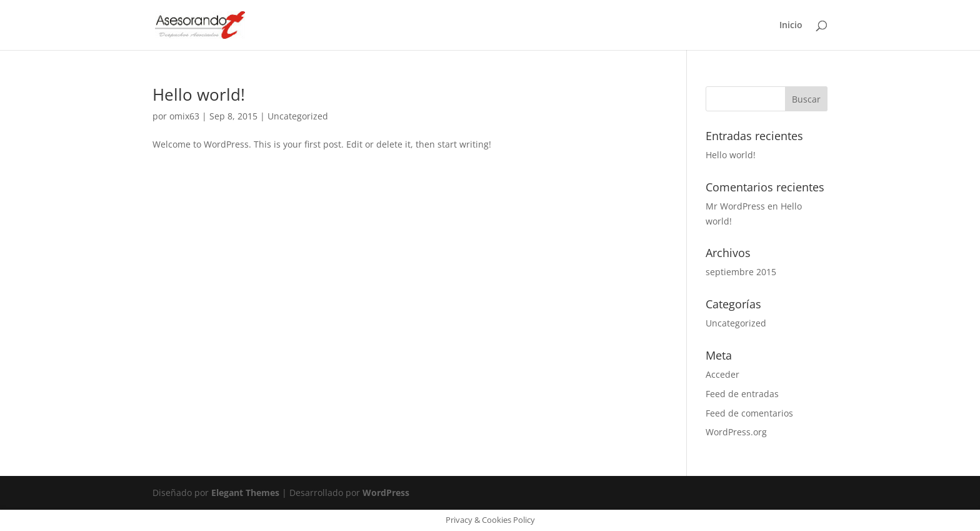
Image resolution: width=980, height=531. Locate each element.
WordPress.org (736, 432)
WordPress (386, 493)
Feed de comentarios (749, 413)
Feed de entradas (742, 394)
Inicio (791, 26)
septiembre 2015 (741, 272)
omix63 (184, 116)
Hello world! (199, 94)
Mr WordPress (735, 206)
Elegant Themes (245, 493)
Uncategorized (298, 116)
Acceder (722, 374)
